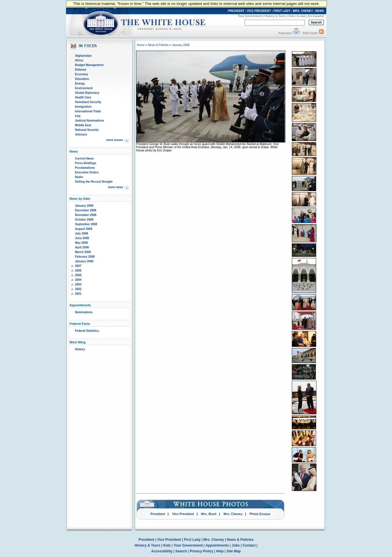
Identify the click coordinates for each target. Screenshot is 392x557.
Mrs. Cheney (233, 514)
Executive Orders (87, 172)
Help (220, 551)
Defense (81, 70)
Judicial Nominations (90, 121)
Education (82, 79)
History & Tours (275, 16)
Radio (79, 177)
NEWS (320, 11)
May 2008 (81, 243)
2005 (78, 275)
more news (116, 187)
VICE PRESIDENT (259, 11)
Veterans (81, 134)
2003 (78, 284)
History (80, 349)
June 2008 (82, 238)
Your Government (250, 16)
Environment (84, 88)
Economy (81, 74)
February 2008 (85, 257)
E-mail (301, 16)
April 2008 (82, 247)
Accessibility (162, 551)
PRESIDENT (236, 11)
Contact (249, 545)
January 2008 (84, 261)
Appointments (217, 545)
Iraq (78, 116)
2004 (78, 280)
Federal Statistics (87, 331)
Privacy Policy (201, 551)
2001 (78, 294)
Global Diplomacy (87, 93)
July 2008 (81, 233)
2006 (78, 271)
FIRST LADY (282, 11)
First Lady (192, 540)
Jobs (236, 545)
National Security (87, 130)
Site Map (233, 551)
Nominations (84, 312)
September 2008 (86, 224)
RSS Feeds (310, 33)
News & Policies (158, 45)
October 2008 (84, 220)
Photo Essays (260, 514)
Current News (84, 159)
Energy (80, 84)
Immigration (83, 107)
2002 (78, 289)
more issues (115, 140)
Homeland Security (88, 102)
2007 (78, 266)
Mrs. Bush (209, 514)
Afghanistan (83, 56)
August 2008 (84, 229)
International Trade (88, 111)
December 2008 (86, 210)
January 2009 (84, 206)
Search (181, 551)
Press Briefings (86, 163)
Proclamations (85, 168)
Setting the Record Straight (94, 182)
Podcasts (285, 33)
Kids (292, 16)
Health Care (83, 97)
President (158, 514)
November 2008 (86, 215)
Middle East (83, 125)
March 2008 (83, 252)
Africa (79, 60)
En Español (316, 16)
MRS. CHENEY (303, 11)
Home (141, 45)
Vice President (183, 514)
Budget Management (89, 65)
